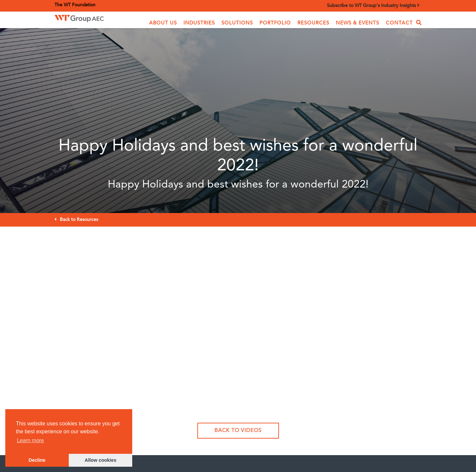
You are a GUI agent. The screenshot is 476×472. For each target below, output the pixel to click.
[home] (89, 18)
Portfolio (275, 23)
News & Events (357, 23)
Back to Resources (79, 220)
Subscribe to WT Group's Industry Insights (373, 5)
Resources (313, 23)
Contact (399, 23)
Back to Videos (238, 431)
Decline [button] (37, 460)
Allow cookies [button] (100, 460)
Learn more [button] (30, 440)
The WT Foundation (75, 5)
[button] (163, 23)
